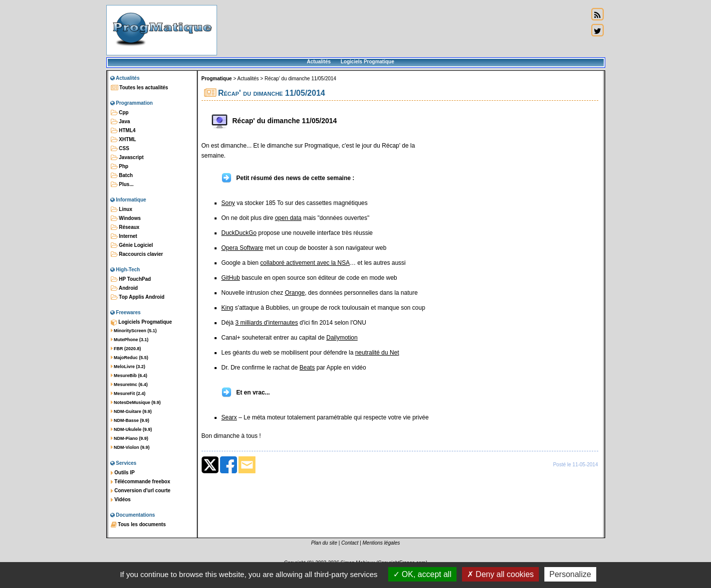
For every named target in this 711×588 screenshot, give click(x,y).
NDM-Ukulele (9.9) (131, 429)
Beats (307, 368)
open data (288, 218)
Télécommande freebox (140, 482)
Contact (350, 543)
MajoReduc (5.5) (130, 358)
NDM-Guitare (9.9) (131, 411)
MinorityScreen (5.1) (134, 331)
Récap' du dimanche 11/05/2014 (300, 79)
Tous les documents (138, 525)
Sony (228, 203)
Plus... (122, 185)
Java (120, 122)
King (228, 308)
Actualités (319, 62)
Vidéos (121, 500)
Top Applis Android (138, 297)
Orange (295, 293)
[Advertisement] (403, 30)
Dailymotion (342, 338)
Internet (124, 236)
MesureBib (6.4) (129, 376)
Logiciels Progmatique (367, 62)
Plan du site (324, 543)
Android (124, 288)
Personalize (570, 574)
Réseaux (125, 227)
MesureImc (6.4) (129, 385)
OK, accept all (422, 574)
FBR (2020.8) (126, 349)
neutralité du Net (377, 353)
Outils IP (123, 473)
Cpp (120, 113)
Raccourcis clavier (137, 254)
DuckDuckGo (239, 233)
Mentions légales (381, 543)
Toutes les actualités (139, 88)
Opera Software (242, 248)
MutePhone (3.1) (130, 340)
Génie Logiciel (132, 245)
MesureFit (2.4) (128, 393)
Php (120, 167)
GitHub (231, 278)
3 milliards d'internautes (267, 323)
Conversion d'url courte (141, 491)
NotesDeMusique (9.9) (136, 402)
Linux (121, 209)
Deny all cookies (500, 574)
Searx (229, 417)
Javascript (127, 158)
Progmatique (217, 79)
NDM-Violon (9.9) (130, 447)
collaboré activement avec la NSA (305, 263)
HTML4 (123, 131)
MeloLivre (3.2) (128, 367)
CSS (120, 149)
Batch (122, 176)
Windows (126, 218)
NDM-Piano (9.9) (130, 438)
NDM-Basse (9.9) (130, 420)
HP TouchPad (131, 279)
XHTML (123, 140)
